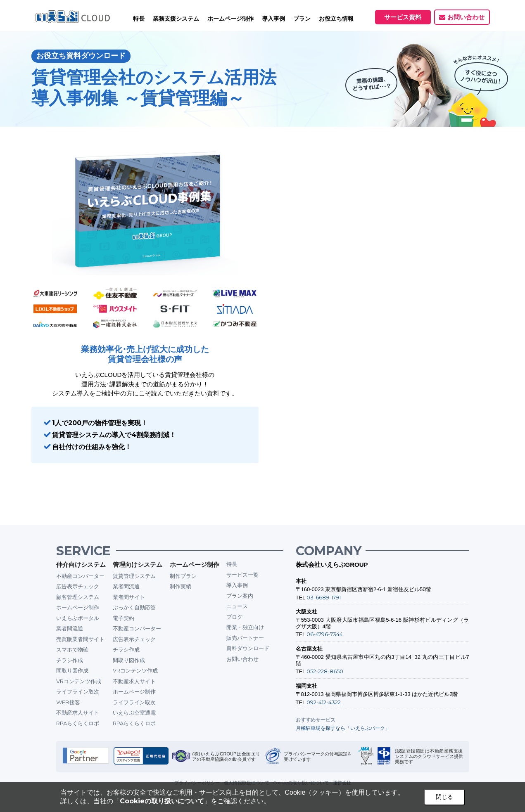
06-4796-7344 (325, 634)
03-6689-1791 (324, 597)
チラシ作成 (70, 660)
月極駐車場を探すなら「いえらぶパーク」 (343, 728)
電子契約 (124, 618)
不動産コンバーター (80, 576)
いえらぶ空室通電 (134, 713)
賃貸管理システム (134, 576)
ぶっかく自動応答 (134, 607)
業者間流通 (70, 628)
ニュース (237, 606)
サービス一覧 (242, 575)
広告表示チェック (78, 586)
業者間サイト (129, 597)
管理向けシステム (138, 565)
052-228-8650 (325, 671)
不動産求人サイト (78, 713)
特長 (139, 19)
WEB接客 (68, 702)
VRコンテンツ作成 (79, 681)
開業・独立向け (245, 627)
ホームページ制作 (78, 607)
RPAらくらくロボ (78, 723)
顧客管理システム (78, 597)
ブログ (234, 617)
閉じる (444, 797)
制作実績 (181, 586)
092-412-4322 (324, 702)
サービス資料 (403, 17)
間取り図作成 (72, 670)
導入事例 (237, 585)
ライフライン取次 (78, 691)
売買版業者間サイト (80, 639)
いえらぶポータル (78, 618)
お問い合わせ (466, 17)
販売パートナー (245, 638)
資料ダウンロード (248, 648)
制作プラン (183, 576)
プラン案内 (240, 596)
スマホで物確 (72, 649)
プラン (302, 19)
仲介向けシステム (81, 565)
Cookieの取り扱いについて (162, 801)
